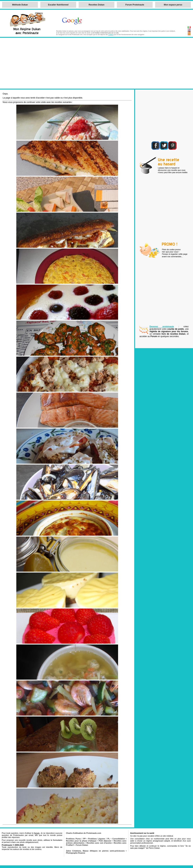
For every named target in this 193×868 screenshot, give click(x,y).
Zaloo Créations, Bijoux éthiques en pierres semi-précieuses (95, 851)
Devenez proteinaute (162, 327)
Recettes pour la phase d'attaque (81, 841)
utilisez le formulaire (53, 840)
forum (37, 833)
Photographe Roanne (76, 853)
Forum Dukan (82, 845)
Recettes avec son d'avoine (99, 843)
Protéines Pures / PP (76, 839)
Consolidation (119, 839)
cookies (111, 35)
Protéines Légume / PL (99, 839)
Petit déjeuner (105, 841)
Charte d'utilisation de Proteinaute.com (84, 833)
